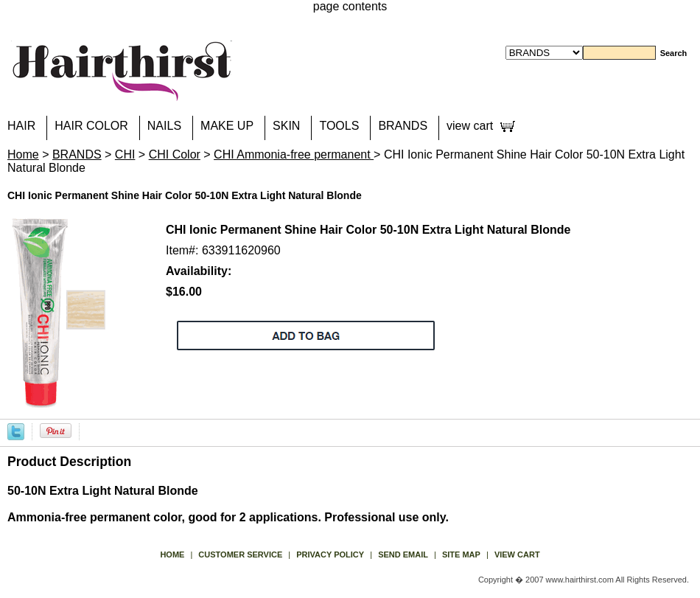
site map (461, 554)
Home (23, 154)
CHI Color (175, 154)
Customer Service (240, 554)
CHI (125, 154)
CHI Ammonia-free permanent (294, 154)
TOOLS (339, 126)
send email (403, 554)
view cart (470, 126)
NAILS (164, 126)
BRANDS (403, 126)
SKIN (286, 126)
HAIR (21, 126)
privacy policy (330, 554)
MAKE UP (227, 126)
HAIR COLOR (91, 126)
